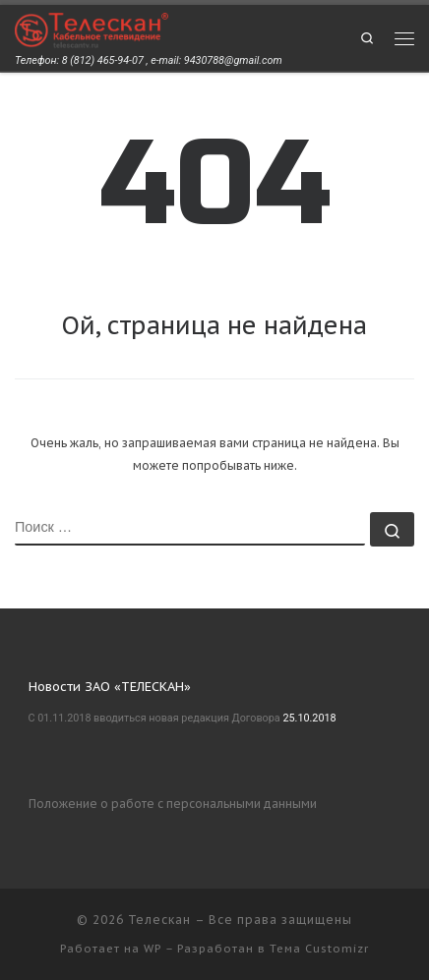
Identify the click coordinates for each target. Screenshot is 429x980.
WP (153, 949)
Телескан (159, 920)
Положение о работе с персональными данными (173, 804)
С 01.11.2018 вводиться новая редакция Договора (154, 718)
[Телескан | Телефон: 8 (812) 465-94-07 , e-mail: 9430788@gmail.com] (92, 29)
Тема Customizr (319, 949)
